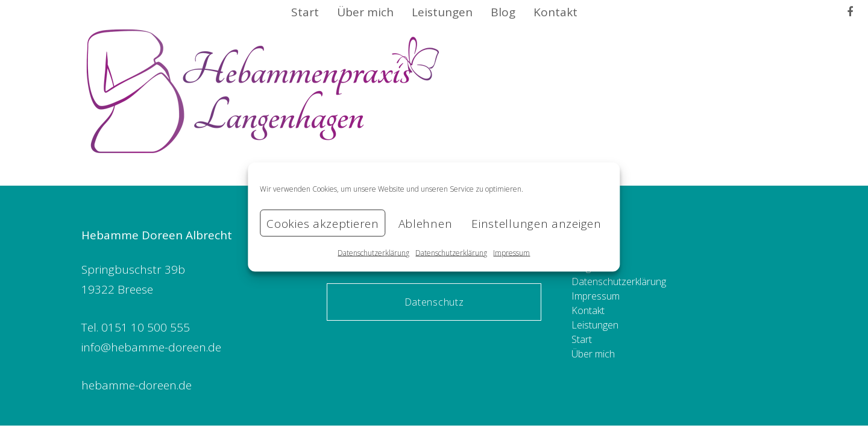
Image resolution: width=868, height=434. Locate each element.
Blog (581, 267)
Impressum (511, 253)
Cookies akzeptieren (322, 223)
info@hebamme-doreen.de (151, 347)
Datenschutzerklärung (373, 253)
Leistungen (595, 325)
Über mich (593, 354)
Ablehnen (426, 223)
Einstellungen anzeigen (536, 223)
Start (582, 339)
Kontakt (588, 310)
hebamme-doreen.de (137, 385)
